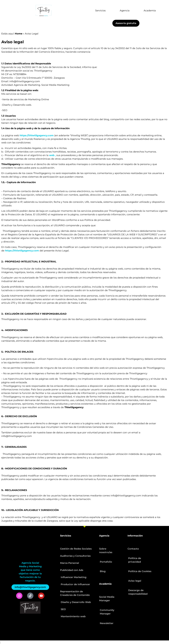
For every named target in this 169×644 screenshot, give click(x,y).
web (52, 155)
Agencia (125, 11)
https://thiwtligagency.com (37, 135)
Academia (150, 11)
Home (19, 34)
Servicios (100, 11)
